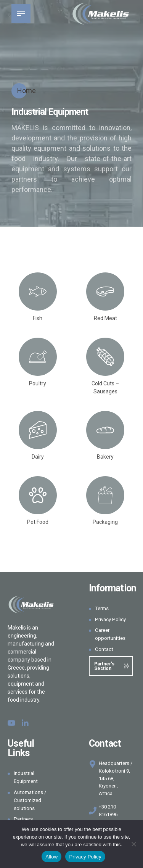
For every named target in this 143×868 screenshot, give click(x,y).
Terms (103, 608)
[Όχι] (133, 844)
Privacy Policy (111, 619)
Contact (104, 649)
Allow (51, 857)
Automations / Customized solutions (31, 800)
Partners (24, 819)
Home (27, 91)
